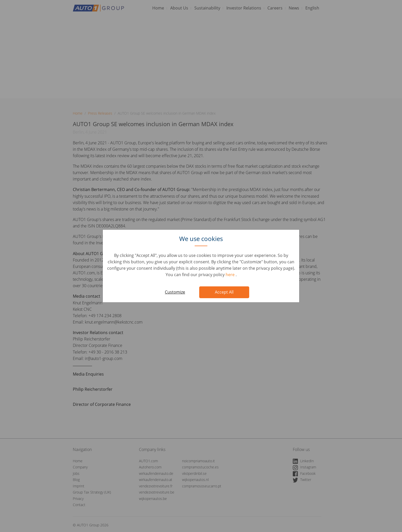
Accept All (224, 292)
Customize (175, 292)
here (231, 275)
